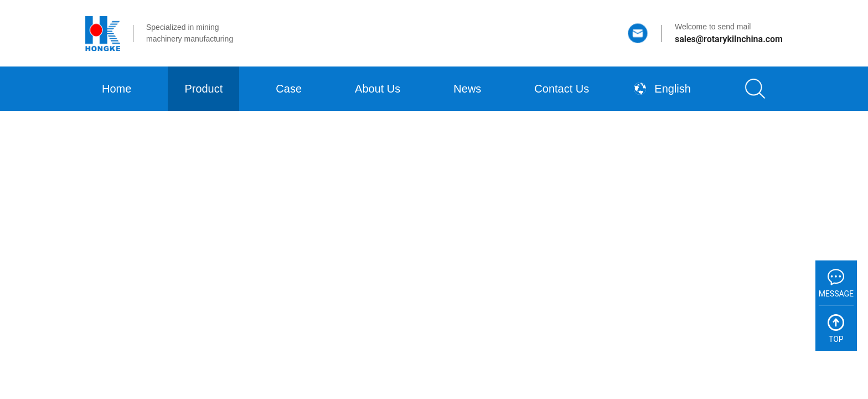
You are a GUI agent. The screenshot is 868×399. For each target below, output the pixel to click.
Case (289, 89)
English (662, 89)
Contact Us (562, 89)
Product (203, 89)
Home (117, 89)
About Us (378, 89)
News (467, 89)
